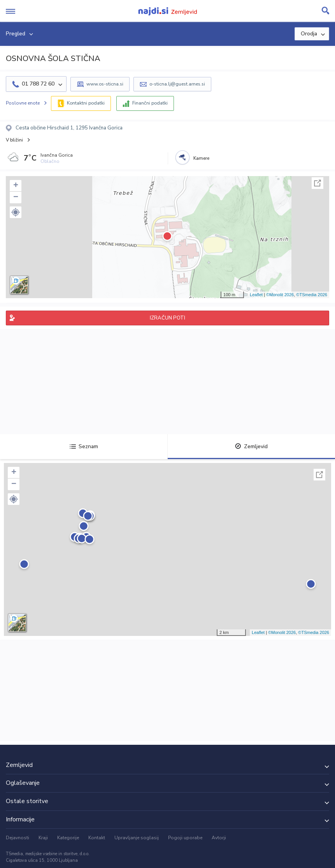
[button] (16, 212)
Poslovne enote (23, 103)
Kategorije (68, 838)
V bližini (14, 140)
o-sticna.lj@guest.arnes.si (177, 84)
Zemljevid (251, 446)
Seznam (84, 446)
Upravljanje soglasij (137, 838)
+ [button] (16, 186)
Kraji (43, 838)
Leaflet (256, 295)
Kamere (201, 158)
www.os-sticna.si (105, 84)
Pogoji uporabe (185, 838)
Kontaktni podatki (86, 103)
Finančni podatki (150, 103)
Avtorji (219, 838)
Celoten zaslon (317, 183)
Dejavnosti (18, 838)
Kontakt (97, 838)
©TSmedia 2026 (312, 295)
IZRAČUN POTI (167, 318)
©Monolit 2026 (280, 295)
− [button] (16, 197)
